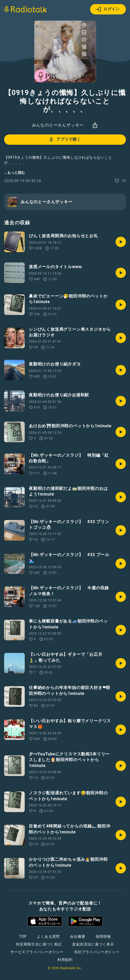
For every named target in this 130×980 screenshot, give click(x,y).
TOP (23, 936)
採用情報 (103, 936)
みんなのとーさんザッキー (58, 125)
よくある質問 (48, 936)
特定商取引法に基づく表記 (39, 944)
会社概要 (78, 936)
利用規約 (65, 960)
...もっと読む (15, 173)
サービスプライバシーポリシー (37, 952)
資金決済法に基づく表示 (93, 944)
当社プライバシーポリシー (97, 952)
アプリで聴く (64, 140)
